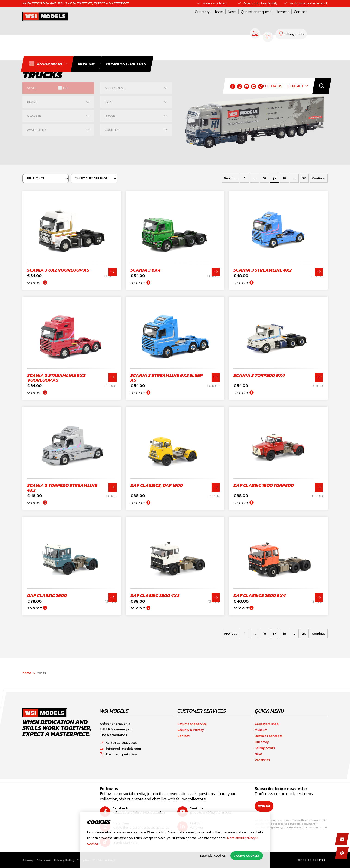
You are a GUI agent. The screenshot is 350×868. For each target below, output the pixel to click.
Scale (32, 88)
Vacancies (262, 760)
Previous (230, 178)
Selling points (265, 748)
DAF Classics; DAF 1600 (157, 485)
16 (265, 178)
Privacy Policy (64, 860)
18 (284, 178)
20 (304, 178)
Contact (244, 19)
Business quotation (118, 754)
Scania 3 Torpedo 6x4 (259, 375)
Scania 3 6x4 (145, 270)
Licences (226, 19)
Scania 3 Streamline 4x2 (262, 270)
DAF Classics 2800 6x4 (259, 595)
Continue (319, 178)
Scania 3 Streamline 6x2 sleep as (166, 378)
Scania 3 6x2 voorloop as (58, 270)
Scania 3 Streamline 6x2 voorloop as (56, 378)
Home (27, 673)
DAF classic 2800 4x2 (155, 595)
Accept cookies (247, 856)
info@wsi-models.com (120, 748)
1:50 (66, 88)
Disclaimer (44, 860)
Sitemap (28, 860)
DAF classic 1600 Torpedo (264, 485)
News (175, 19)
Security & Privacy (191, 730)
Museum (261, 730)
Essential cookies (213, 856)
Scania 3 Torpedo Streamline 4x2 (62, 488)
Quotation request (199, 19)
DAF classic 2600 (47, 595)
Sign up (266, 806)
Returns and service (192, 724)
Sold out (34, 283)
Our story (146, 19)
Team (162, 19)
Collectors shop (267, 724)
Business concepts (269, 736)
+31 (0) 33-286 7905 (118, 743)
